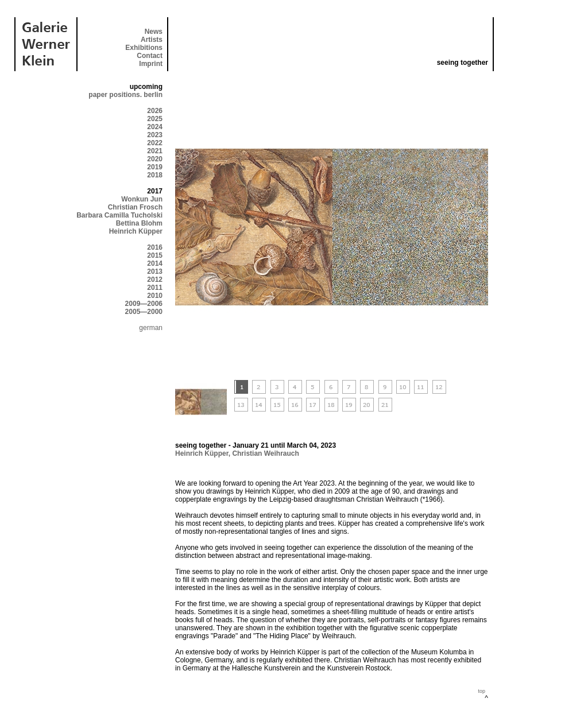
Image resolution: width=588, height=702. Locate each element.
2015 (155, 255)
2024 (155, 127)
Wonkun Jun (142, 199)
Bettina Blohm (139, 223)
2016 (155, 247)
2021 (155, 151)
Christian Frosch (135, 207)
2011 (155, 288)
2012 (155, 280)
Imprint (151, 64)
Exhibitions (144, 48)
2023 (155, 135)
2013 (155, 272)
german (151, 328)
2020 (155, 159)
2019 (155, 167)
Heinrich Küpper (136, 231)
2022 (155, 143)
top (481, 691)
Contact (150, 56)
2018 (155, 175)
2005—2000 (144, 312)
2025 (155, 119)
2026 (155, 111)
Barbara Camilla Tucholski (119, 215)
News (154, 32)
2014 (155, 263)
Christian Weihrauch (265, 453)
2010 (155, 296)
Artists (152, 40)
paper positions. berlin (125, 95)
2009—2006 (144, 304)
